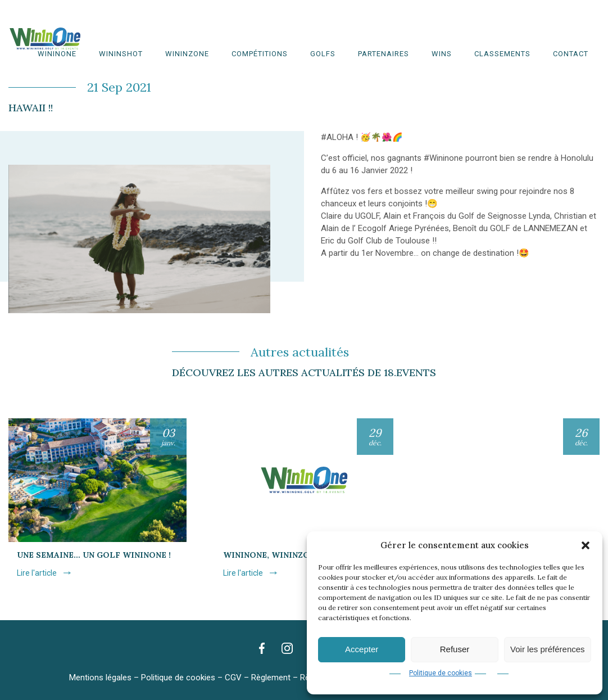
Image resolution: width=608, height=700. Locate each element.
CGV (233, 678)
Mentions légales (100, 678)
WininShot (121, 54)
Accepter (362, 649)
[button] (586, 545)
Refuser (455, 649)
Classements (502, 54)
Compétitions (260, 54)
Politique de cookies (441, 673)
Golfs (323, 54)
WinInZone (187, 54)
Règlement (271, 678)
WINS (442, 54)
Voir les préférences (548, 649)
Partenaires (384, 54)
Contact (571, 54)
